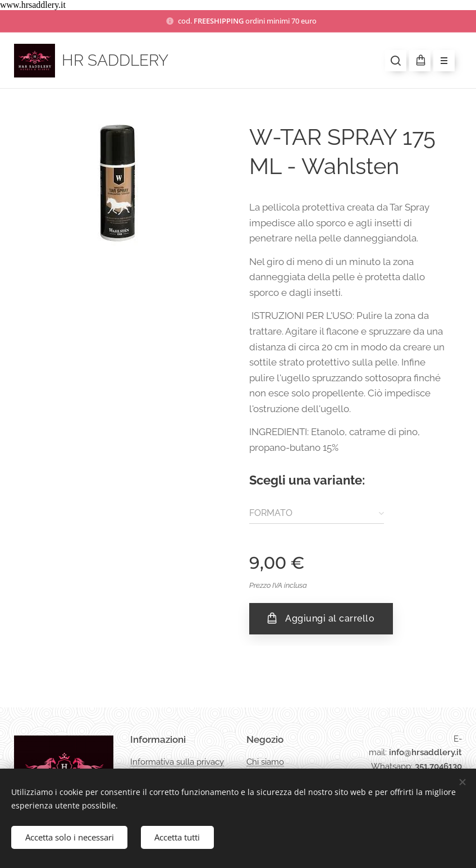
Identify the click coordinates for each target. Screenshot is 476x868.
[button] (396, 61)
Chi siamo (265, 761)
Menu (440, 61)
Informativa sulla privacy (177, 761)
